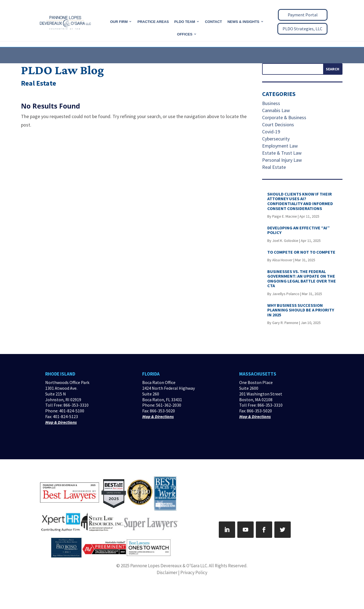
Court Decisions (278, 124)
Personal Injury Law (282, 160)
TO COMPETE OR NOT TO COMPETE (301, 252)
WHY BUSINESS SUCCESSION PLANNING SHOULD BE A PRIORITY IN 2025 (301, 310)
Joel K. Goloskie (285, 241)
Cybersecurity (276, 139)
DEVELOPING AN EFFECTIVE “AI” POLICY (298, 230)
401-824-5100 (72, 411)
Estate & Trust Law (282, 153)
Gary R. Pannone (285, 323)
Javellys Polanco (286, 294)
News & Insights (243, 22)
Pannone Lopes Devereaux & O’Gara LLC (169, 566)
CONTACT (213, 22)
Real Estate (274, 167)
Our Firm (119, 22)
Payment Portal (303, 15)
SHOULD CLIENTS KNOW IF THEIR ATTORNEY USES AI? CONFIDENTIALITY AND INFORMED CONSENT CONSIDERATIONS (300, 201)
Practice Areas (153, 22)
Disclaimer (167, 572)
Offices (185, 34)
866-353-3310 (76, 405)
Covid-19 (271, 132)
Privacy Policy (194, 572)
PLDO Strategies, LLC (302, 29)
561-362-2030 (169, 405)
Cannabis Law (276, 110)
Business (271, 103)
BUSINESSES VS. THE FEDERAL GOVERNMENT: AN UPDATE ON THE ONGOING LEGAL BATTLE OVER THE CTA (302, 279)
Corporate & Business (284, 117)
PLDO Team (185, 22)
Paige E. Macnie (285, 216)
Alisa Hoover (282, 260)
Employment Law (280, 146)
